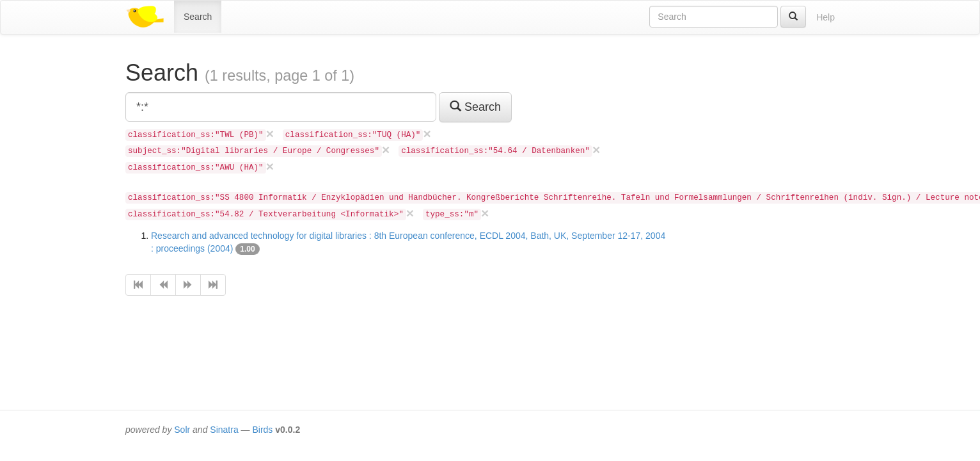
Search (198, 17)
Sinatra (224, 430)
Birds (262, 430)
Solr (182, 430)
